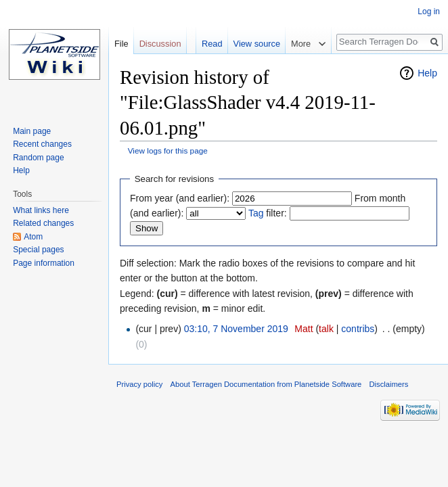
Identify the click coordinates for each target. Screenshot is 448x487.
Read (212, 44)
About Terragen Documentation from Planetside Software (266, 384)
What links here (41, 210)
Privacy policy (139, 384)
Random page (38, 158)
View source (257, 44)
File (121, 44)
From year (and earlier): (180, 198)
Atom (33, 237)
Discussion (160, 44)
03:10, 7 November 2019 (236, 329)
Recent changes (42, 144)
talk (326, 329)
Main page (32, 131)
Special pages (38, 250)
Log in (429, 11)
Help (427, 73)
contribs (358, 329)
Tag (256, 213)
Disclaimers (389, 384)
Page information (44, 263)
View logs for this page (168, 150)
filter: (268, 213)
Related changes (43, 223)
